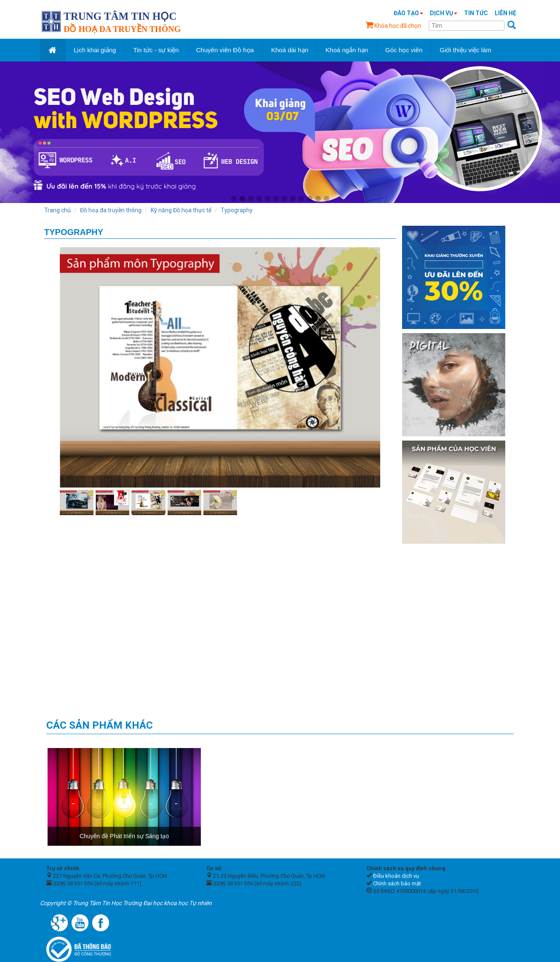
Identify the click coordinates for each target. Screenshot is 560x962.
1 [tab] (234, 199)
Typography (237, 210)
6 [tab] (276, 199)
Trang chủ (57, 210)
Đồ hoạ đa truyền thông (111, 210)
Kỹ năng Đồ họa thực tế (181, 210)
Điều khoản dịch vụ (396, 876)
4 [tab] (259, 199)
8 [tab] (293, 199)
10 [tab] (309, 199)
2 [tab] (242, 199)
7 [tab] (284, 199)
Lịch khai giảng (95, 50)
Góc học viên (404, 50)
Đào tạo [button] (408, 13)
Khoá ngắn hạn (347, 50)
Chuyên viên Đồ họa (225, 50)
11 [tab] (318, 199)
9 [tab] (301, 199)
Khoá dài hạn (290, 50)
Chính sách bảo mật (397, 883)
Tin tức (476, 13)
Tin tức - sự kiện (156, 50)
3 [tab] (251, 199)
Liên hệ (505, 13)
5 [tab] (267, 199)
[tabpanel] (280, 132)
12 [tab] (326, 199)
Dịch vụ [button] (444, 13)
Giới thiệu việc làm (465, 50)
